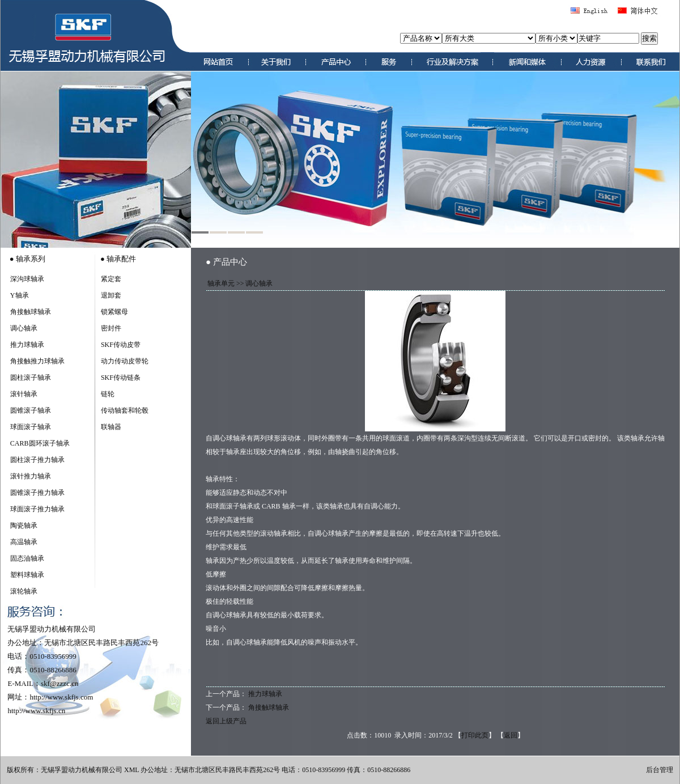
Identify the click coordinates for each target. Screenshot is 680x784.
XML (131, 770)
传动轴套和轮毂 (125, 410)
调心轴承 (24, 328)
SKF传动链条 (121, 378)
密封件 (111, 328)
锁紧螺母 (114, 312)
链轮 (108, 394)
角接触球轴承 (31, 312)
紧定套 (111, 279)
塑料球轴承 (27, 575)
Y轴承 (20, 295)
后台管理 (660, 770)
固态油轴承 (27, 558)
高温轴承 (24, 542)
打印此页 (475, 735)
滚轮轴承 (24, 591)
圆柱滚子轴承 (31, 378)
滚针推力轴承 (31, 476)
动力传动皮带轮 (125, 361)
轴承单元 (221, 283)
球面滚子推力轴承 (37, 509)
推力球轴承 (27, 345)
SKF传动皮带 (121, 345)
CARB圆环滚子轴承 (40, 443)
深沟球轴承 (27, 279)
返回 (511, 735)
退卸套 (111, 295)
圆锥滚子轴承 (31, 410)
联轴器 (111, 427)
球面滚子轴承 (31, 427)
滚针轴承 (24, 394)
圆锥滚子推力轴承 (37, 493)
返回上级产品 (226, 721)
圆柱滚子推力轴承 (37, 460)
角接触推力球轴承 (37, 361)
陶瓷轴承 (24, 526)
